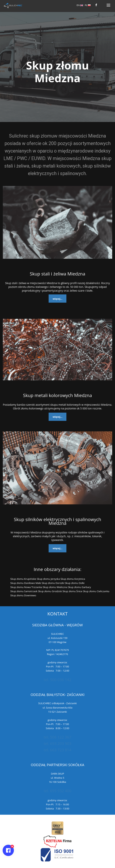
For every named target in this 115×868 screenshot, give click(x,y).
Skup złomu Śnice (72, 591)
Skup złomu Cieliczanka (96, 591)
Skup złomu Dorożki (53, 583)
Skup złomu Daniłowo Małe (26, 583)
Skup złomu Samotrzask (24, 591)
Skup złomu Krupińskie (23, 579)
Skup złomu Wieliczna (55, 587)
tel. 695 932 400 (57, 791)
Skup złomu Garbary (79, 587)
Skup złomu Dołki (75, 583)
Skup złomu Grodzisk (50, 591)
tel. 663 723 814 (57, 750)
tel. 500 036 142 (57, 680)
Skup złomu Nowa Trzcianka (26, 587)
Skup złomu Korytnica (73, 579)
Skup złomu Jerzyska (48, 579)
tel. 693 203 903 (57, 744)
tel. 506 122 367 (57, 737)
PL (88, 5)
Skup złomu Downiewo (23, 595)
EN (80, 5)
